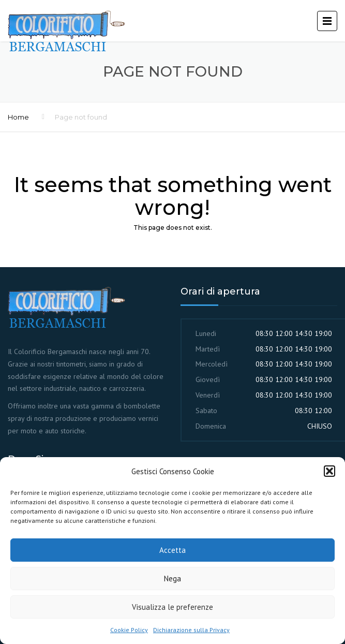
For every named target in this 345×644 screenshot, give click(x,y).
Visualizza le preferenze (172, 607)
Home (18, 117)
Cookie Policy (129, 630)
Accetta (172, 550)
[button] (329, 471)
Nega (172, 579)
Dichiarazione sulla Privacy (191, 630)
